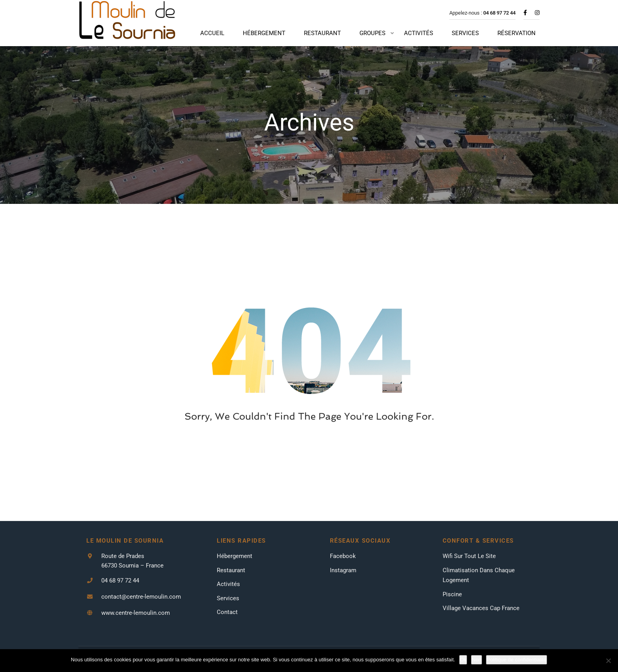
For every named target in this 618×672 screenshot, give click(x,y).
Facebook (343, 568)
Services (228, 610)
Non (477, 660)
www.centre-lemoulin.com (136, 625)
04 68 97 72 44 (120, 592)
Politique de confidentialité (517, 660)
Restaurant (231, 582)
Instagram (343, 582)
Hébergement (235, 568)
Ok (463, 660)
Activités (228, 596)
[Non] (608, 661)
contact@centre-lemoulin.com (141, 609)
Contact (227, 624)
